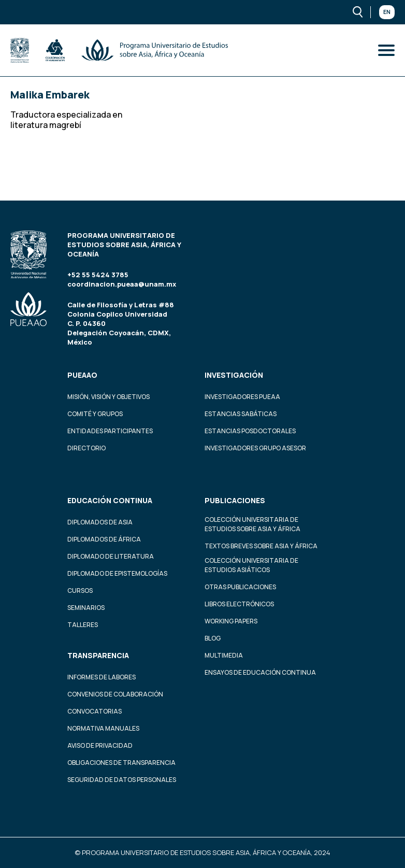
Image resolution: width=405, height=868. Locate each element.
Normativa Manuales (103, 728)
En (387, 12)
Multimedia (224, 655)
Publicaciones (235, 500)
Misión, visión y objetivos (109, 397)
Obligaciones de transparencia (121, 763)
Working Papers (231, 621)
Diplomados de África (104, 539)
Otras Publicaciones (240, 587)
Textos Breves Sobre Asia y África (261, 546)
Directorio (86, 448)
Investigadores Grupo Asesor (255, 448)
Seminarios (86, 608)
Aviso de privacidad (100, 745)
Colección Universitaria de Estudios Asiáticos (251, 565)
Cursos (80, 590)
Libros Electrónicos (239, 604)
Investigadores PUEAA (242, 397)
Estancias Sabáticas (241, 414)
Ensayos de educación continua (260, 672)
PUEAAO (82, 375)
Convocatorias (95, 711)
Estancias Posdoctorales (250, 431)
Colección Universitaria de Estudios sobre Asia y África (252, 524)
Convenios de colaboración (115, 694)
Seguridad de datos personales (122, 780)
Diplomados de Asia (100, 522)
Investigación (234, 375)
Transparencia (98, 655)
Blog (213, 638)
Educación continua (110, 500)
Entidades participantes (110, 431)
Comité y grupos (95, 414)
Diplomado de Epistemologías (117, 573)
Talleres (83, 625)
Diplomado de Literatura (111, 556)
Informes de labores (102, 677)
